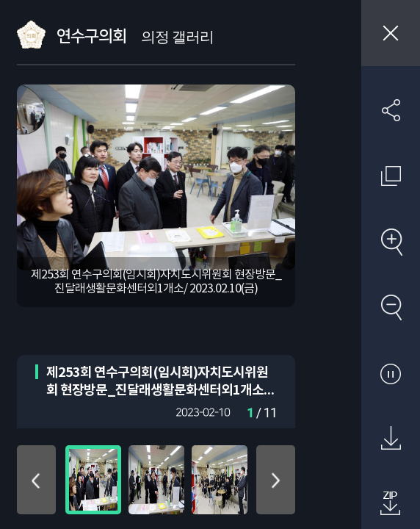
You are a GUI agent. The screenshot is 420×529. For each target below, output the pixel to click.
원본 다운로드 (391, 439)
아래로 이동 (276, 480)
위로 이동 (36, 480)
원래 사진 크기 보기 (391, 176)
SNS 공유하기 (391, 110)
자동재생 (391, 373)
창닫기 (391, 33)
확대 (391, 242)
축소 (391, 307)
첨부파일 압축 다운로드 (391, 504)
